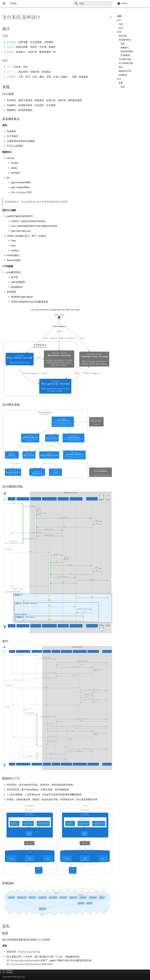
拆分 (121, 28)
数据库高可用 (125, 71)
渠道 (123, 87)
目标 (121, 24)
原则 (123, 44)
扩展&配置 (125, 55)
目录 (119, 16)
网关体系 (123, 36)
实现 (119, 32)
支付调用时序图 (126, 63)
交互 (119, 79)
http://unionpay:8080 (21, 192)
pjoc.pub (21, 977)
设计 (119, 20)
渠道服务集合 (125, 40)
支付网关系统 (125, 59)
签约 (121, 67)
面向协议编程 (127, 51)
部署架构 (123, 75)
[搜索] (95, 3)
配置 (121, 83)
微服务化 (125, 48)
